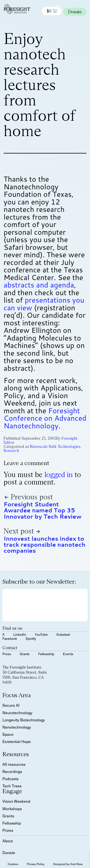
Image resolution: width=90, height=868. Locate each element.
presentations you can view (44, 304)
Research (11, 451)
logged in (59, 475)
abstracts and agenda (39, 285)
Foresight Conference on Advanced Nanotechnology (45, 418)
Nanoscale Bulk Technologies (55, 446)
